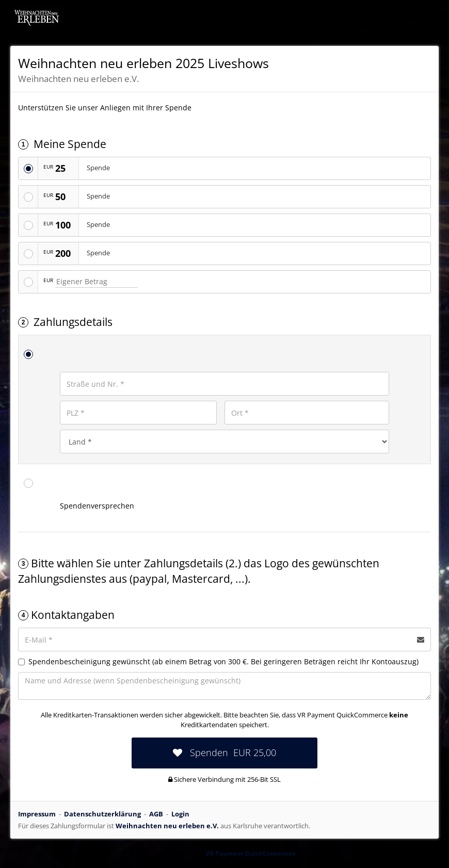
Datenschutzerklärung (102, 814)
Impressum (37, 814)
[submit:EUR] (224, 753)
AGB (156, 814)
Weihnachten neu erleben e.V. (167, 826)
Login (180, 814)
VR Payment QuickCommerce (251, 853)
